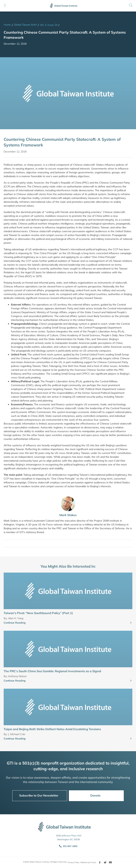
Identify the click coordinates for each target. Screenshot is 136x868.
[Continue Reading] (131, 623)
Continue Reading (15, 623)
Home (7, 25)
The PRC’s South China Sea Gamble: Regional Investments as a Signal (52, 671)
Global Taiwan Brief (25, 25)
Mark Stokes (68, 515)
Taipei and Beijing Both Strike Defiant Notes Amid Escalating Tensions (52, 729)
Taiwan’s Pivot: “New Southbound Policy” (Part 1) (38, 613)
